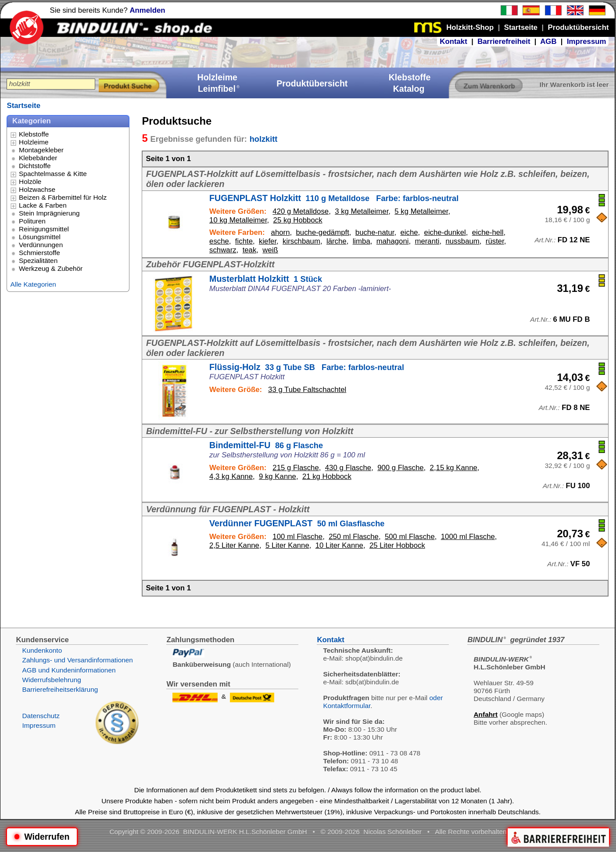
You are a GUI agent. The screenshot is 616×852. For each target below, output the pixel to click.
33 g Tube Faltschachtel (307, 390)
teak (250, 250)
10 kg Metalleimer (238, 220)
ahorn (281, 232)
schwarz (223, 250)
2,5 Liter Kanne (234, 545)
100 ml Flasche (297, 537)
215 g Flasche (295, 468)
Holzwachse (37, 189)
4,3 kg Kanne (231, 476)
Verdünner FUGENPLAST (297, 523)
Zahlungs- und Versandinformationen (77, 660)
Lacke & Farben (43, 205)
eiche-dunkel (445, 232)
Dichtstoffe (35, 166)
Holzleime (34, 142)
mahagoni (393, 241)
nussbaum (462, 241)
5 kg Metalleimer (421, 211)
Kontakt (453, 41)
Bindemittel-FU (266, 445)
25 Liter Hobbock (397, 545)
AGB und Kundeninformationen (69, 670)
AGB (548, 41)
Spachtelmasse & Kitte (53, 174)
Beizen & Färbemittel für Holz (63, 197)
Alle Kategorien (33, 284)
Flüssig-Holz (307, 367)
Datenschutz (41, 716)
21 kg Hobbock (327, 476)
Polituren (32, 221)
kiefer (268, 241)
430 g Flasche (348, 468)
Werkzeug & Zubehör (51, 268)
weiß (270, 250)
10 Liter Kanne (339, 545)
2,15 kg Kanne (454, 468)
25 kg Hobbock (298, 220)
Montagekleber (41, 150)
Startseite (23, 106)
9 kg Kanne (278, 476)
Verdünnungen (41, 245)
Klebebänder (38, 158)
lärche (337, 241)
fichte (244, 241)
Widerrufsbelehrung (51, 680)
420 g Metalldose (301, 211)
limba (362, 241)
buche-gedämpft (323, 232)
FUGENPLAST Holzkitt (334, 198)
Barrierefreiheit (504, 41)
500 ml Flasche (410, 537)
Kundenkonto (42, 650)
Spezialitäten (38, 261)
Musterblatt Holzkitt (266, 279)
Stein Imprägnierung (49, 213)
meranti (427, 241)
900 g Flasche (400, 468)
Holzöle (30, 182)
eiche (409, 232)
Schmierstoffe (39, 253)
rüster (495, 241)
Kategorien (32, 121)
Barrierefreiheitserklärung (60, 689)
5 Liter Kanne (287, 545)
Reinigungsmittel (44, 229)
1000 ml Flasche (468, 537)
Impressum (587, 41)
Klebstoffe (34, 134)
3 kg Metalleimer (362, 211)
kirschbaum (301, 241)
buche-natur (375, 232)
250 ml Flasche (354, 537)
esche (219, 241)
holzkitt (264, 139)
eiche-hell (488, 232)
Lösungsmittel (40, 237)
